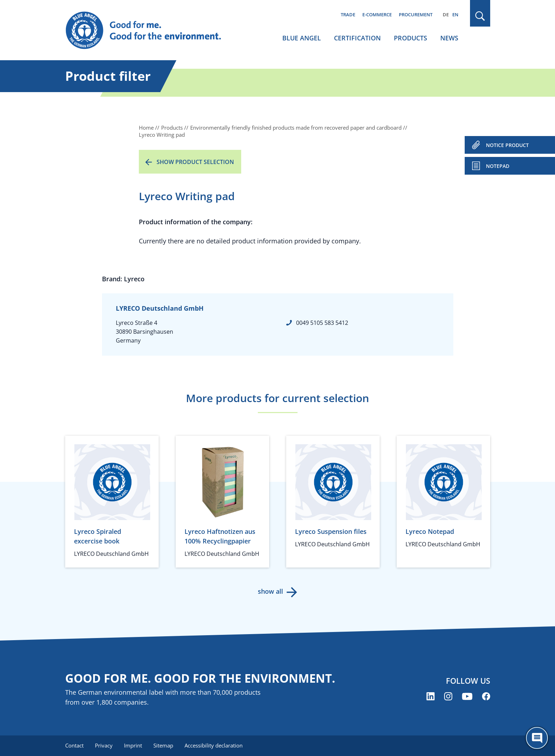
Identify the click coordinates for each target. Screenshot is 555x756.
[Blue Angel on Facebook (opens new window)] (486, 696)
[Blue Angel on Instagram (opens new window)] (448, 696)
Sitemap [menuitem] (163, 745)
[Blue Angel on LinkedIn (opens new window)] (431, 696)
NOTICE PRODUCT (507, 145)
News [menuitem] (449, 38)
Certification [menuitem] (357, 38)
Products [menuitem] (410, 38)
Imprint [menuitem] (133, 745)
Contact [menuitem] (74, 745)
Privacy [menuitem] (104, 745)
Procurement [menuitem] (416, 15)
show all (270, 591)
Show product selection (195, 162)
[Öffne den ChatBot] (537, 738)
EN (455, 15)
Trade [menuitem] (348, 15)
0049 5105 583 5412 (322, 323)
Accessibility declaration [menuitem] (214, 745)
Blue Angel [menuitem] (302, 38)
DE (446, 15)
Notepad (498, 166)
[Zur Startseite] (150, 30)
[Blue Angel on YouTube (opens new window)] (467, 696)
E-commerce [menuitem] (377, 15)
